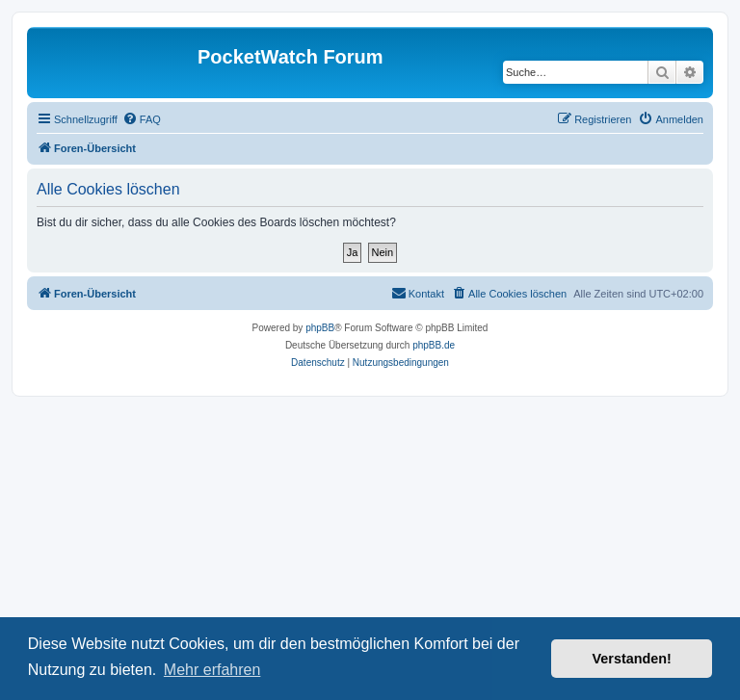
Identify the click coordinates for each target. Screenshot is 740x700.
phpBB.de (434, 345)
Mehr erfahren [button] (212, 670)
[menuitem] (142, 119)
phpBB (320, 328)
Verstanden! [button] (632, 659)
